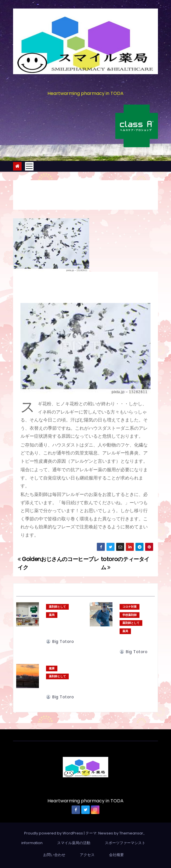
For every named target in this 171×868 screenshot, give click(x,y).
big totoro (60, 641)
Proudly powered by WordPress (54, 833)
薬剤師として (57, 607)
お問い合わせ (54, 855)
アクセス (87, 855)
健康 (52, 668)
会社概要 (116, 855)
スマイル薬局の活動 (74, 843)
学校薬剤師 (130, 615)
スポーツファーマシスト (125, 843)
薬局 (52, 615)
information (32, 843)
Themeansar (131, 833)
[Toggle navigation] (29, 166)
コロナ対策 (130, 607)
